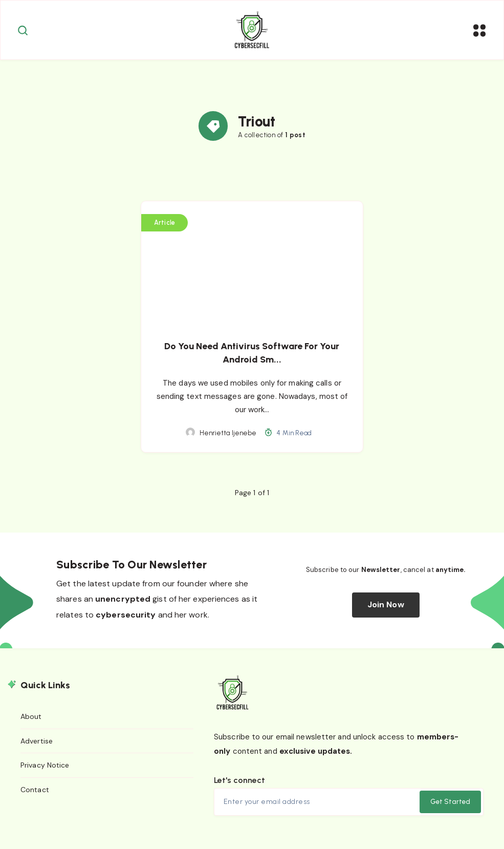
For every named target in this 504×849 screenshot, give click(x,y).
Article (165, 228)
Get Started (450, 807)
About (31, 721)
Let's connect (239, 786)
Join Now (386, 610)
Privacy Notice (45, 771)
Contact (35, 795)
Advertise (37, 746)
